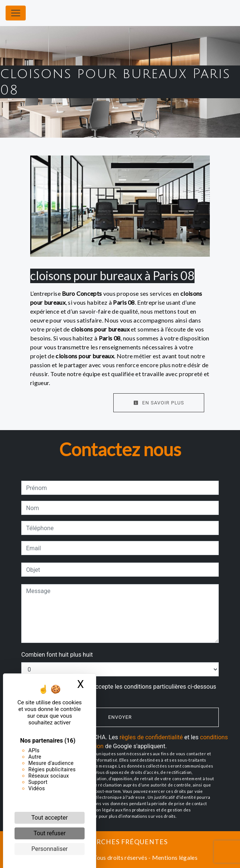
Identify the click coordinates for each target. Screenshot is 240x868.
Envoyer (120, 717)
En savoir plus (159, 403)
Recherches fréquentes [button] (120, 842)
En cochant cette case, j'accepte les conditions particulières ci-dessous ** (122, 691)
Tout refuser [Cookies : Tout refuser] (50, 833)
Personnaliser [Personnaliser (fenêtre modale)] (50, 849)
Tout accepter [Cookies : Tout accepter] (50, 818)
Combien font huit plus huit (57, 655)
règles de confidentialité (151, 737)
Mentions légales (174, 857)
